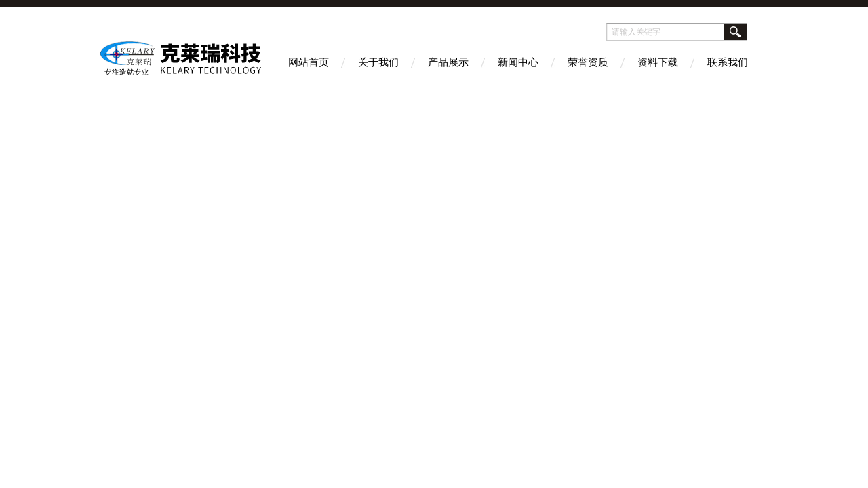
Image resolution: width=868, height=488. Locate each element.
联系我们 (728, 62)
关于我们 (378, 62)
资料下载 (658, 62)
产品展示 (448, 62)
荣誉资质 (588, 62)
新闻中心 (518, 62)
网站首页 (309, 62)
